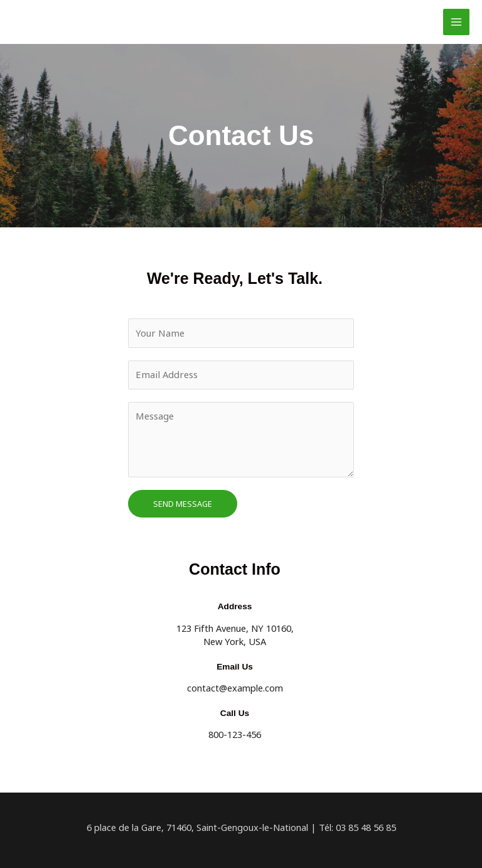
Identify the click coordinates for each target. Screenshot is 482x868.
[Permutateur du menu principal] (456, 22)
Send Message (183, 503)
